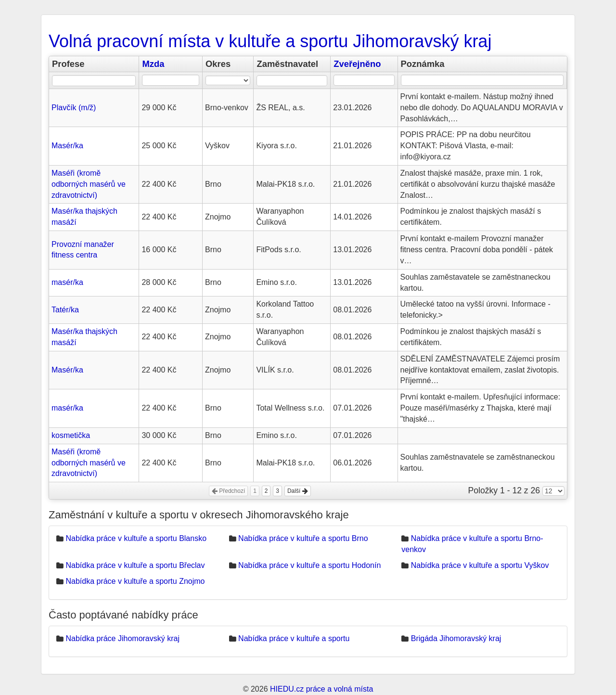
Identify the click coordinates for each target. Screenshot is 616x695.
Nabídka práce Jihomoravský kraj (122, 638)
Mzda (153, 64)
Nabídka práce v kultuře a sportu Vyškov (480, 565)
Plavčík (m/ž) (74, 108)
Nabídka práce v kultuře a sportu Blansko (136, 538)
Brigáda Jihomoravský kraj (456, 638)
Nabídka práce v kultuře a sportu (294, 638)
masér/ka (67, 282)
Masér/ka (67, 146)
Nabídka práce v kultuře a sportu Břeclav (135, 565)
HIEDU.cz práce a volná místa (321, 689)
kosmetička (71, 435)
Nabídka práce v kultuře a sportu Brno (303, 538)
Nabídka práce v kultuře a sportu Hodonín (309, 565)
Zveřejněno (357, 64)
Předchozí (228, 491)
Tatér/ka (65, 310)
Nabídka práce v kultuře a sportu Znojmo (135, 581)
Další (298, 491)
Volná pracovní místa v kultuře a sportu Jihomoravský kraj (270, 41)
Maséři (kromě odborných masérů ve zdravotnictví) (89, 184)
